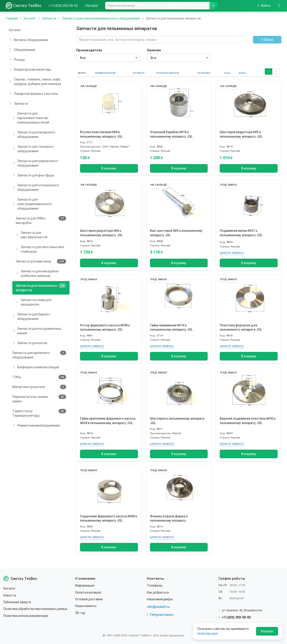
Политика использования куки (26, 616)
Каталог (15, 30)
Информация (85, 585)
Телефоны (155, 585)
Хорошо (267, 631)
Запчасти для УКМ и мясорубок (41, 220)
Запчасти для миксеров (41, 261)
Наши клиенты (86, 606)
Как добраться (158, 592)
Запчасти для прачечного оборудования (39, 355)
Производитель (89, 50)
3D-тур (80, 613)
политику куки (208, 633)
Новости (10, 595)
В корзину (109, 168)
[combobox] (108, 58)
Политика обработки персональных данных (35, 609)
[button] (268, 72)
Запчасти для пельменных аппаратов (41, 288)
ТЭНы (39, 377)
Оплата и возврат (88, 592)
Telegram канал (160, 615)
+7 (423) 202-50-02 (235, 617)
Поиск (267, 40)
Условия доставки (89, 599)
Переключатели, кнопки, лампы (39, 399)
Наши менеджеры (160, 599)
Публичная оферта (17, 602)
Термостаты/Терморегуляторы (39, 413)
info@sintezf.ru (158, 607)
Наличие (154, 50)
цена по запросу (232, 253)
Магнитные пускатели (39, 387)
